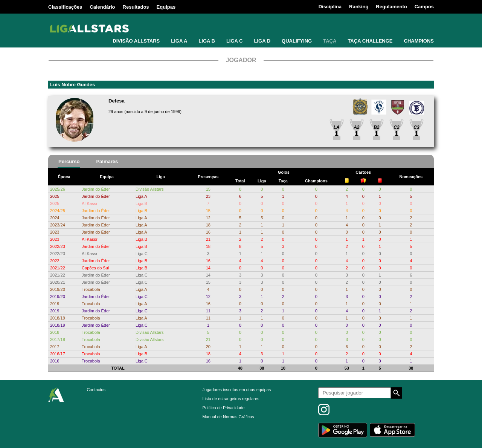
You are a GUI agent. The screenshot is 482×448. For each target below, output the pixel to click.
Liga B (141, 203)
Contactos (96, 390)
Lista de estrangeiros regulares (231, 399)
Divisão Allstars (150, 189)
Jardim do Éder (96, 189)
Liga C (142, 254)
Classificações (65, 7)
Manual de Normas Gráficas (228, 417)
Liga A (141, 196)
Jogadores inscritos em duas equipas (237, 390)
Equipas (166, 7)
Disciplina (330, 7)
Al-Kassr (90, 203)
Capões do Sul (95, 268)
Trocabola (91, 289)
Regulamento (391, 7)
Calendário (102, 7)
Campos (424, 7)
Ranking (359, 7)
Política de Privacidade (224, 408)
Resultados (136, 7)
